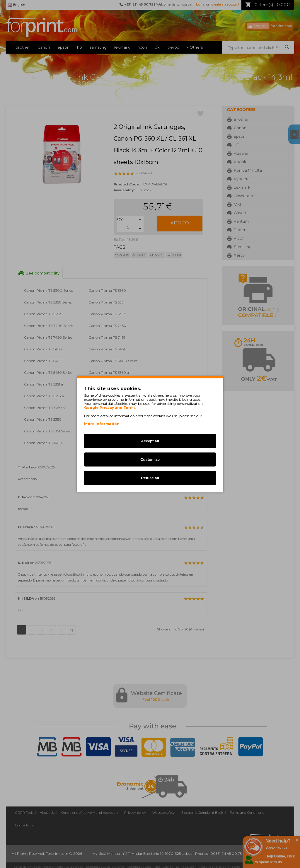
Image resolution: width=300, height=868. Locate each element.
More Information (102, 423)
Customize (150, 459)
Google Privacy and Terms (110, 407)
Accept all (150, 441)
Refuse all (150, 478)
